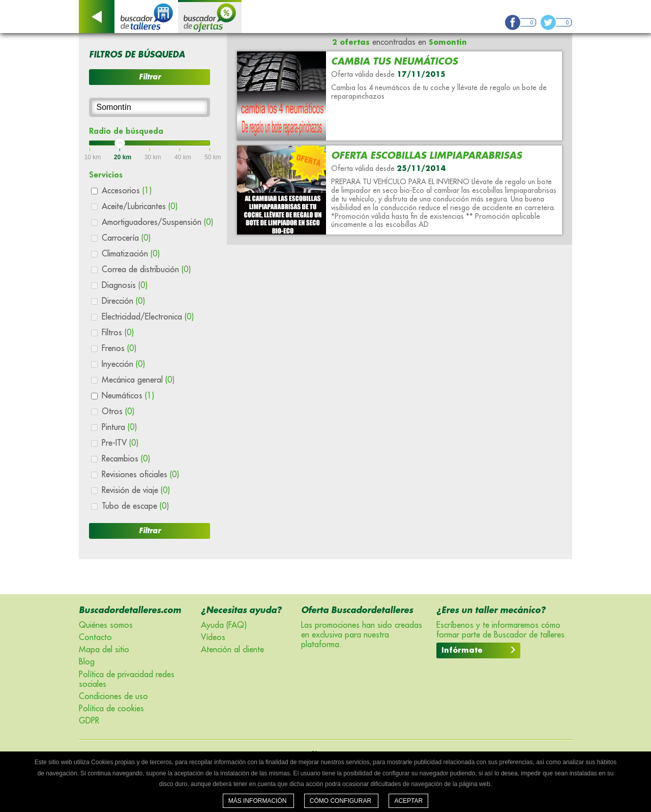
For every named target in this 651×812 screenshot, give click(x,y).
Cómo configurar (342, 801)
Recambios (126, 459)
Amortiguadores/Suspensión (157, 222)
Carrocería (126, 238)
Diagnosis (125, 285)
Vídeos (213, 637)
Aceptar (408, 801)
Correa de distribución (146, 270)
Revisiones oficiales (140, 475)
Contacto (95, 637)
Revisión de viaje (136, 490)
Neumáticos (128, 396)
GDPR (89, 721)
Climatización (131, 254)
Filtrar (150, 77)
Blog (87, 662)
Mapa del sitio (104, 650)
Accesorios (127, 191)
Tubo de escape (135, 506)
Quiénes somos (106, 625)
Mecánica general (138, 380)
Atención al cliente (232, 650)
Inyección (123, 364)
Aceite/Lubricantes (140, 207)
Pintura (119, 427)
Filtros (118, 333)
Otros (118, 412)
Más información (258, 801)
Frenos (119, 349)
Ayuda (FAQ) (224, 625)
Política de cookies (111, 709)
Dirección (123, 301)
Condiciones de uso (113, 697)
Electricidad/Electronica (148, 317)
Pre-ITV (120, 443)
